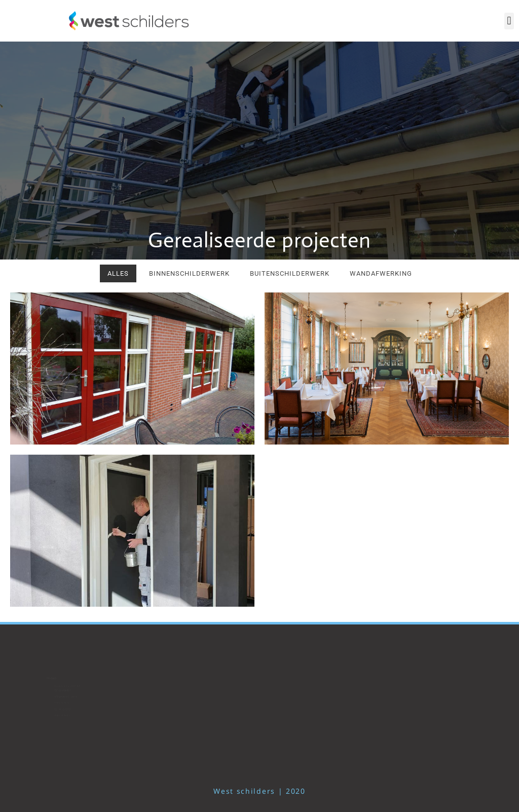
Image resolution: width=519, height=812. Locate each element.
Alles (118, 273)
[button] (509, 21)
